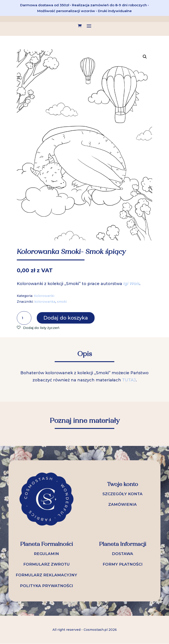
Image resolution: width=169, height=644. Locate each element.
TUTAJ (129, 380)
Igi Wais (131, 284)
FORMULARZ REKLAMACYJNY (46, 575)
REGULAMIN (46, 554)
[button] (145, 57)
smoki (62, 302)
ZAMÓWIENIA (122, 504)
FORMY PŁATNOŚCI (123, 564)
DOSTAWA (122, 554)
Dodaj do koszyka (66, 318)
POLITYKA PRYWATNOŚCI (47, 586)
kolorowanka (45, 302)
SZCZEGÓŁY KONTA (122, 494)
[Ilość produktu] (24, 318)
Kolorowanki (44, 296)
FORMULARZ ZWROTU (47, 564)
